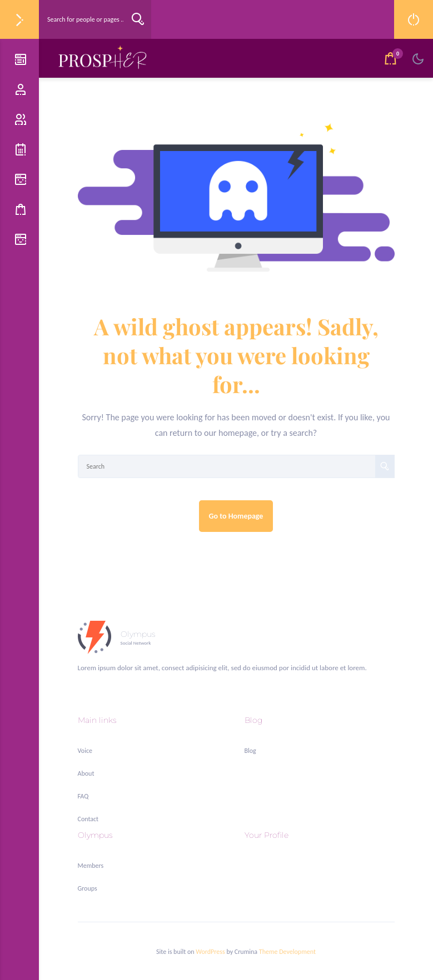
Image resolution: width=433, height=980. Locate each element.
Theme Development (287, 952)
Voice (85, 751)
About (86, 773)
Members (91, 866)
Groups (88, 888)
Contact (88, 819)
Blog (250, 751)
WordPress (210, 952)
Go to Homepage (236, 516)
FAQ (83, 796)
